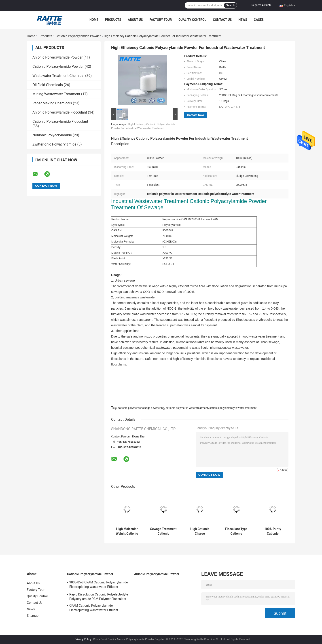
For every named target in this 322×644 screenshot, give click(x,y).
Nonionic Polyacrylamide (52, 135)
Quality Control (192, 20)
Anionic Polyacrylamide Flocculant (60, 112)
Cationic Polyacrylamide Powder (78, 36)
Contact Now (196, 115)
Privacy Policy (83, 639)
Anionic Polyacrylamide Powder (57, 57)
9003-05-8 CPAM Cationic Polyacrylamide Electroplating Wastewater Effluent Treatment (99, 585)
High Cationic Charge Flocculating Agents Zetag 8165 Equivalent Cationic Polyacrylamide (200, 531)
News (243, 20)
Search (230, 5)
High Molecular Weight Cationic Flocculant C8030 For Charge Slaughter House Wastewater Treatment (127, 531)
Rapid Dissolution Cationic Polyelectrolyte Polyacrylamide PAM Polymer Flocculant (99, 597)
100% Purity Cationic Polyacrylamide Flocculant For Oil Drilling (273, 531)
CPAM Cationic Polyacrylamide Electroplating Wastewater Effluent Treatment (94, 608)
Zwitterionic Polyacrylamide (54, 144)
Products (113, 20)
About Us (135, 20)
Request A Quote (262, 5)
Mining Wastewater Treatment (56, 94)
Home (94, 20)
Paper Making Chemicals (52, 103)
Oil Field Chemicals (48, 85)
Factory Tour (161, 20)
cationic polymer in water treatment (187, 408)
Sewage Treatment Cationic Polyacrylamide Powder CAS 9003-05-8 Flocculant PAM (163, 531)
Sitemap (33, 616)
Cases (259, 20)
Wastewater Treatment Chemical (58, 76)
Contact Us (222, 20)
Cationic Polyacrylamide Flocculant (60, 121)
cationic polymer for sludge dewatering (141, 408)
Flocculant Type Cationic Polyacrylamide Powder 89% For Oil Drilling (236, 531)
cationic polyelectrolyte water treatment (233, 408)
